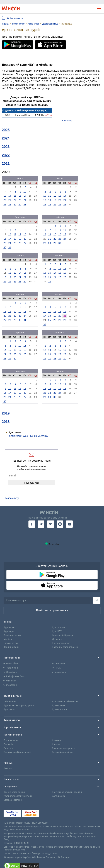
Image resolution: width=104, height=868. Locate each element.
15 (15, 196)
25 (49, 205)
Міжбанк (8, 639)
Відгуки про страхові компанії (67, 792)
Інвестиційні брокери (63, 635)
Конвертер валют (61, 643)
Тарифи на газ (11, 643)
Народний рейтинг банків (65, 647)
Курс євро (9, 631)
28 (10, 205)
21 (10, 200)
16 (20, 196)
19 (55, 200)
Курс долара (59, 627)
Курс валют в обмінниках (65, 701)
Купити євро (10, 709)
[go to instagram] (60, 524)
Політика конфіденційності (17, 752)
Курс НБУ (57, 631)
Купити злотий (59, 709)
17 (25, 196)
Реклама (8, 768)
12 (55, 196)
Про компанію (11, 740)
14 (10, 196)
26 (55, 205)
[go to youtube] (70, 524)
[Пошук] (97, 600)
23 (20, 200)
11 (49, 196)
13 (5, 196)
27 (5, 205)
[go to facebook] (32, 524)
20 (5, 200)
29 (15, 205)
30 (20, 205)
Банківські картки (12, 635)
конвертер (67, 120)
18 (49, 200)
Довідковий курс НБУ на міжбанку (29, 436)
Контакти (57, 740)
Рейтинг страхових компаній (18, 796)
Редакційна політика (63, 752)
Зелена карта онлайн (14, 792)
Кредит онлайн (11, 647)
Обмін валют (10, 701)
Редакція (8, 744)
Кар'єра (56, 744)
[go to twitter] (51, 524)
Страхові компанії (13, 800)
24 (25, 200)
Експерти (8, 748)
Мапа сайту (12, 498)
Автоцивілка (58, 796)
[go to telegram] (41, 524)
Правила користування (64, 748)
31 (25, 205)
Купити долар (59, 705)
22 (15, 200)
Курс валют (9, 627)
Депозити (57, 639)
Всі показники (15, 18)
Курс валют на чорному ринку (19, 705)
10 (25, 191)
